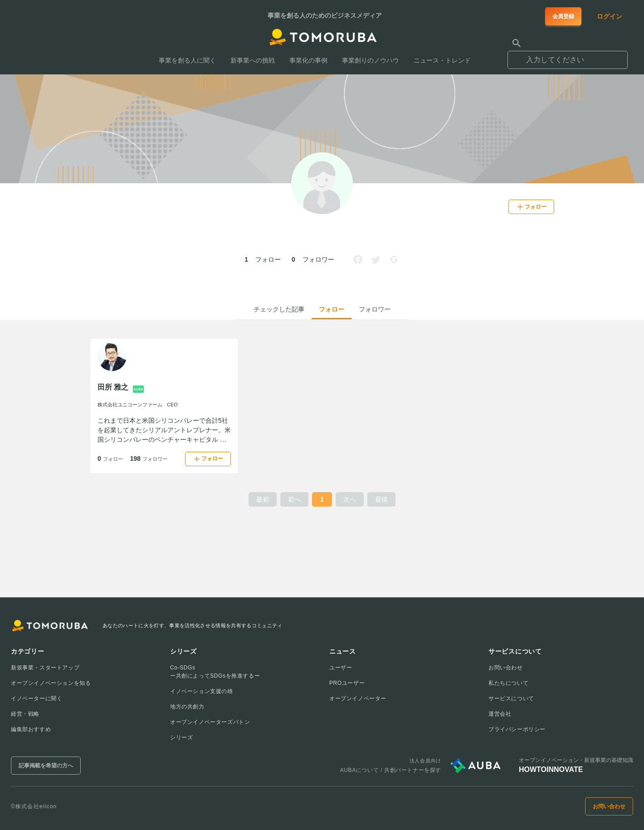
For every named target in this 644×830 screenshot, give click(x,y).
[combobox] (568, 56)
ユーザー (341, 668)
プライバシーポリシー (517, 729)
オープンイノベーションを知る (51, 683)
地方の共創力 (187, 707)
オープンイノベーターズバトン (210, 722)
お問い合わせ (506, 668)
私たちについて (508, 683)
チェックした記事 (279, 309)
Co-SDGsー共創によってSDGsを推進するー (215, 672)
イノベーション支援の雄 (202, 691)
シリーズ (181, 737)
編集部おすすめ (31, 729)
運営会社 (500, 714)
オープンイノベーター (358, 698)
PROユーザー (347, 683)
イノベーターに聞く (37, 698)
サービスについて (511, 698)
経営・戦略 (25, 714)
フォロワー (375, 309)
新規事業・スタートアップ (45, 668)
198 (149, 459)
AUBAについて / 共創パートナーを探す (391, 770)
